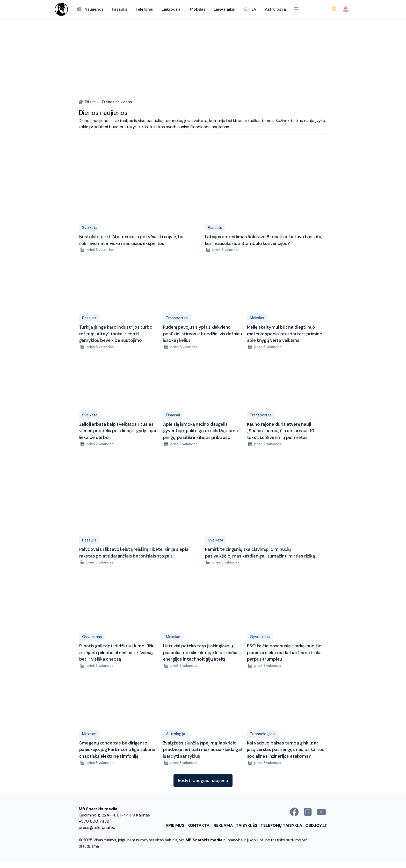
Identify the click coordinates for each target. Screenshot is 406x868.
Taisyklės (247, 825)
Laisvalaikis (224, 9)
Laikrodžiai (172, 9)
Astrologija (275, 9)
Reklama (223, 825)
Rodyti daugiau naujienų (203, 780)
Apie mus (175, 825)
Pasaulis (120, 9)
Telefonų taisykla (281, 825)
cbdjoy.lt (316, 825)
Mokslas (198, 9)
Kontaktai (199, 825)
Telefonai (144, 9)
